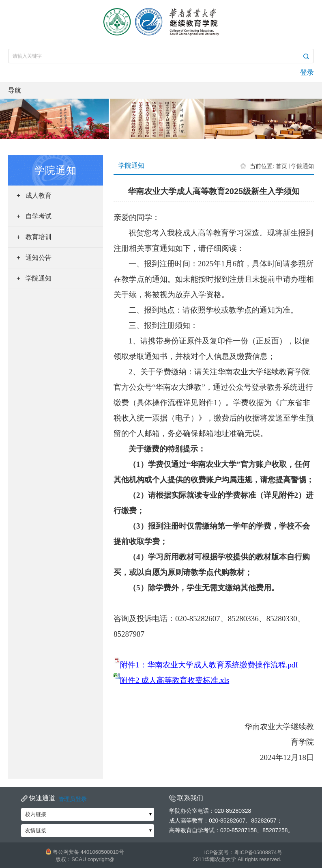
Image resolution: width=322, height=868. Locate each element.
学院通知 (303, 166)
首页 (281, 166)
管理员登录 (73, 799)
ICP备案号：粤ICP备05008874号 (243, 852)
